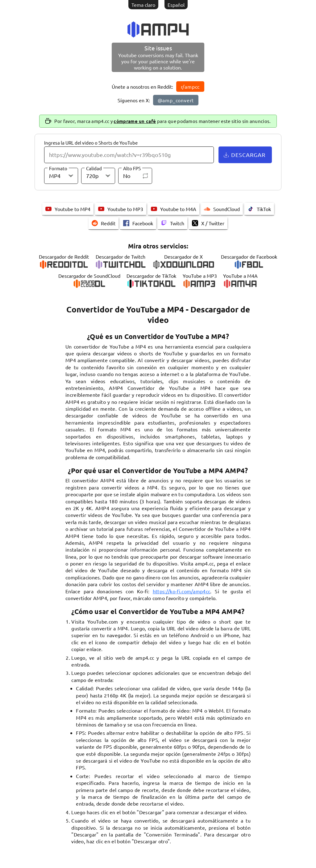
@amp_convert (176, 100)
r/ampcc (190, 87)
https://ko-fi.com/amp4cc (182, 591)
